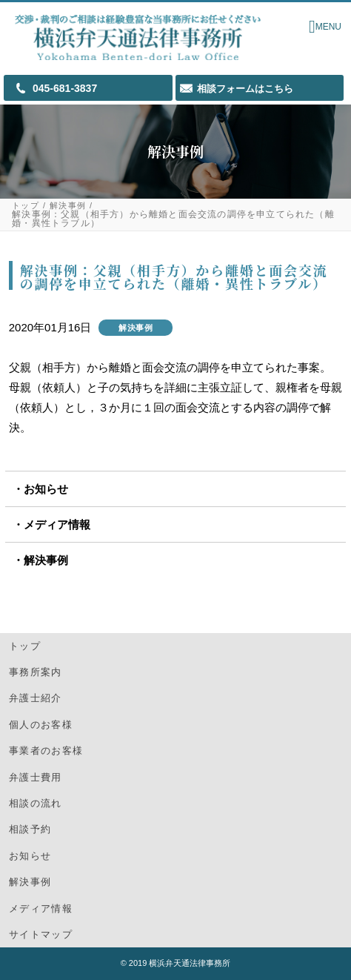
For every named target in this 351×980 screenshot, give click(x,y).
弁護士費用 (36, 777)
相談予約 (30, 829)
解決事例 (68, 206)
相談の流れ (36, 803)
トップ (26, 206)
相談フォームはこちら (245, 89)
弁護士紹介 (36, 698)
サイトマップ (41, 934)
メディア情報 (57, 524)
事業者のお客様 (46, 751)
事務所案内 (36, 672)
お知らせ (46, 489)
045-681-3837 (65, 88)
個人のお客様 (41, 725)
